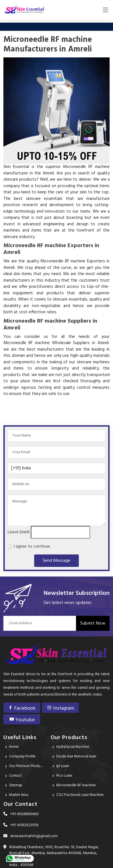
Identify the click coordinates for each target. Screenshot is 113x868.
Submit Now (93, 623)
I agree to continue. (31, 547)
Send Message (56, 561)
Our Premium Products (26, 766)
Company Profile (22, 756)
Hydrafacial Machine (73, 747)
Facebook (22, 708)
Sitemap (16, 785)
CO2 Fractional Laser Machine (80, 795)
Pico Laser (64, 776)
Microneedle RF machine (76, 785)
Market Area (19, 795)
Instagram (60, 708)
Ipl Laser (63, 766)
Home (14, 747)
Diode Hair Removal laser (76, 756)
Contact (15, 776)
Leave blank (19, 532)
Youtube (22, 720)
